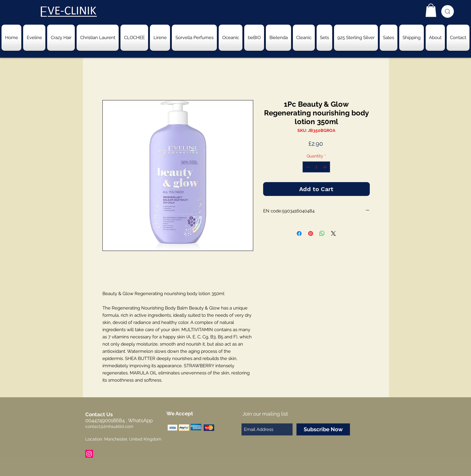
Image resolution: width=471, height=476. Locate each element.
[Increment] (325, 167)
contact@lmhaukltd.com (109, 426)
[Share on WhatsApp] (322, 233)
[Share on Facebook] (299, 233)
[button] (431, 10)
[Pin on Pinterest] (311, 233)
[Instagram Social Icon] (89, 454)
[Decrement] (307, 167)
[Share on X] (333, 233)
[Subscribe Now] (323, 429)
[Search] (448, 11)
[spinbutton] (316, 167)
